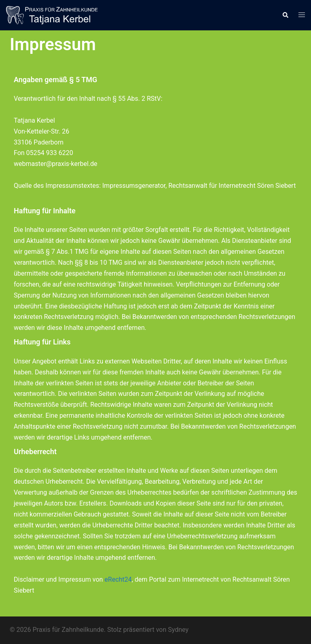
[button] (285, 15)
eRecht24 (118, 579)
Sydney (178, 630)
